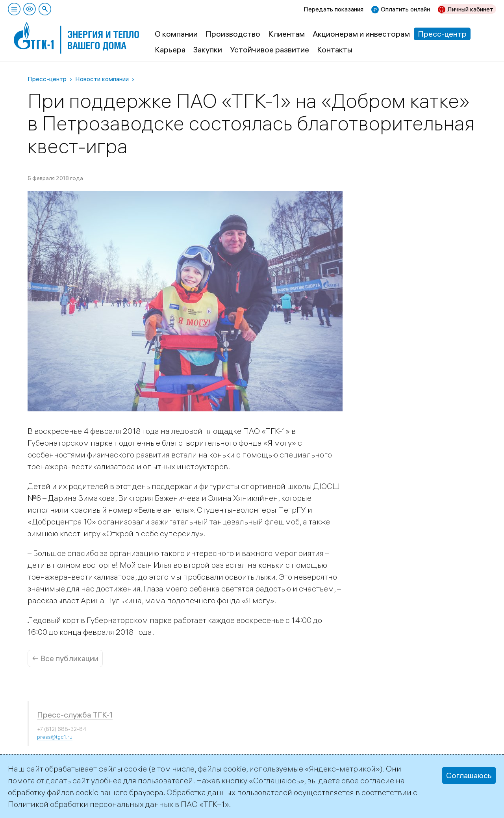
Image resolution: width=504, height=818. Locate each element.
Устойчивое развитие (270, 49)
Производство (233, 34)
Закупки (208, 49)
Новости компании (102, 79)
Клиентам (286, 34)
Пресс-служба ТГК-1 (75, 715)
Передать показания (334, 9)
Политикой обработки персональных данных (91, 804)
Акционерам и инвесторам (361, 34)
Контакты (335, 49)
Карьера (170, 49)
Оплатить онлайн (405, 9)
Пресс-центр (442, 34)
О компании (176, 34)
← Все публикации (65, 658)
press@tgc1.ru (55, 737)
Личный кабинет (470, 9)
